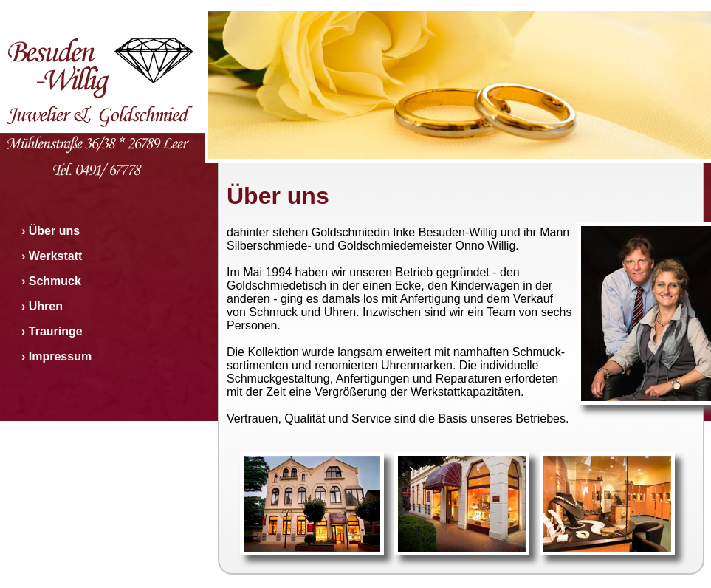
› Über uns (51, 231)
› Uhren (42, 306)
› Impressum (56, 356)
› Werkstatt (52, 256)
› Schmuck (51, 281)
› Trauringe (52, 331)
